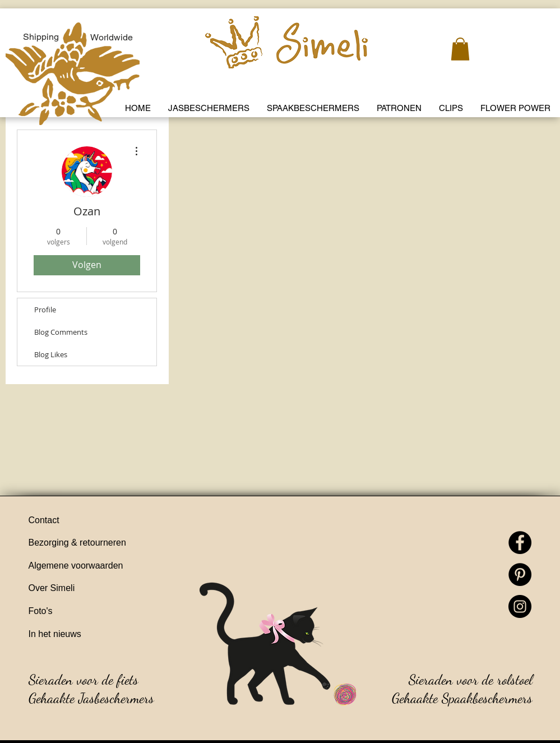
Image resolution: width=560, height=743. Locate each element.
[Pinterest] (520, 574)
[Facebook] (520, 543)
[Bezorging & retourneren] (93, 543)
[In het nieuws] (93, 635)
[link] (460, 49)
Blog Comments (61, 332)
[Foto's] (93, 612)
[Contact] (93, 521)
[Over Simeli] (93, 589)
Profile (45, 310)
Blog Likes (51, 354)
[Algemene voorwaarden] (93, 566)
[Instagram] (520, 606)
